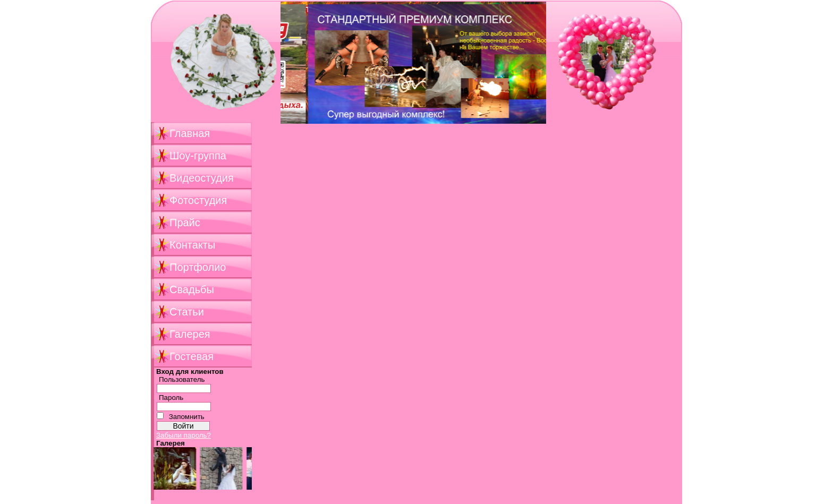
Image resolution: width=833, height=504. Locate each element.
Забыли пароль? (184, 435)
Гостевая (192, 356)
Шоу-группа (198, 156)
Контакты (192, 245)
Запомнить (187, 417)
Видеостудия (202, 178)
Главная (190, 133)
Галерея (190, 334)
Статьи (187, 312)
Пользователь (182, 379)
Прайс (185, 223)
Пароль (171, 398)
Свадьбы (192, 289)
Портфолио (198, 267)
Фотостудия (198, 200)
